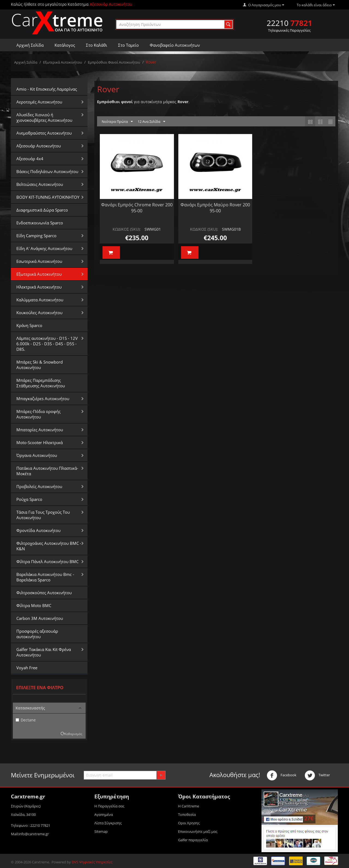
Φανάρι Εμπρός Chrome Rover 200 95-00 (137, 208)
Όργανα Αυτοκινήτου (37, 455)
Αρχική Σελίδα (30, 45)
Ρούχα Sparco (29, 499)
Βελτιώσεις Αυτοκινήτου (40, 184)
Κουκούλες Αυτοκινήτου (39, 313)
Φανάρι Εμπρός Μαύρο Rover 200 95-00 (215, 208)
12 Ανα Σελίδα (151, 122)
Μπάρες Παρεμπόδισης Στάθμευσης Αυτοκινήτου (41, 383)
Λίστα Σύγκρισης (108, 823)
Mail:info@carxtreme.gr (30, 834)
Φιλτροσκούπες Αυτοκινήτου (44, 593)
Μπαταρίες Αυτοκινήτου (40, 430)
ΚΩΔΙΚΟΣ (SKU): (127, 229)
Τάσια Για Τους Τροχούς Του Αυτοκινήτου (43, 515)
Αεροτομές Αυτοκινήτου (39, 102)
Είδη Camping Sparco (36, 236)
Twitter (317, 775)
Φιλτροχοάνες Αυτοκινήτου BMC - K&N (49, 546)
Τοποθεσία (187, 815)
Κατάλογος (65, 45)
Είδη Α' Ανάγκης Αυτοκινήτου (44, 248)
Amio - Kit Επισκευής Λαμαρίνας (47, 89)
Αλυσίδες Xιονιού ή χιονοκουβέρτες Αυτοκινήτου (44, 117)
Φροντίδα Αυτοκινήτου (38, 530)
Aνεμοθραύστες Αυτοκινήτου (44, 133)
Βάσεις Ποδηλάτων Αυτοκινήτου (47, 171)
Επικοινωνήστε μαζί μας (198, 831)
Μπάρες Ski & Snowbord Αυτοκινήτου (40, 365)
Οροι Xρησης (189, 823)
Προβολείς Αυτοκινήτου (39, 486)
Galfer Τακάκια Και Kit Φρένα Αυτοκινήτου (44, 652)
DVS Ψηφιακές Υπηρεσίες (92, 862)
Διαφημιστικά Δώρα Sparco (42, 210)
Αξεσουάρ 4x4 (30, 159)
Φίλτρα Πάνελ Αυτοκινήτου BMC (47, 561)
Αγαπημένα (104, 815)
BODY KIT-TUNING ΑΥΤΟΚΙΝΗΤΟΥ (48, 197)
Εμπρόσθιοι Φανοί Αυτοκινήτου (114, 62)
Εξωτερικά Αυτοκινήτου (63, 62)
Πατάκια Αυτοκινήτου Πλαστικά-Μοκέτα (47, 471)
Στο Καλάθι (97, 45)
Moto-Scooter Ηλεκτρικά (40, 442)
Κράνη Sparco (29, 325)
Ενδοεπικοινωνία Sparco (40, 223)
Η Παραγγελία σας (109, 806)
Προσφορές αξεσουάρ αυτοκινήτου (37, 634)
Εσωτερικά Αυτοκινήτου (39, 261)
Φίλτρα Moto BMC (34, 605)
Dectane (26, 720)
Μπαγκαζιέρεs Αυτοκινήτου (43, 399)
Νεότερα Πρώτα (117, 122)
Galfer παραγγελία (193, 840)
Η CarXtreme (189, 806)
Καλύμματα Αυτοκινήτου (40, 300)
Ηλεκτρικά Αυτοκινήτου (39, 287)
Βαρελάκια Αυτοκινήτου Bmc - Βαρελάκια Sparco (45, 577)
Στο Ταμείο (128, 45)
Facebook (282, 775)
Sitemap (101, 831)
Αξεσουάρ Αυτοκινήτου (39, 146)
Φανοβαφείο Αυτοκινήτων (175, 45)
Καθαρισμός (73, 734)
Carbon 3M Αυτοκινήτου (40, 618)
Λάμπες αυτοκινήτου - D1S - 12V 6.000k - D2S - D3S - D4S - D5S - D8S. (47, 344)
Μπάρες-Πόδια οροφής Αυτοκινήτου (38, 414)
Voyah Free (27, 668)
